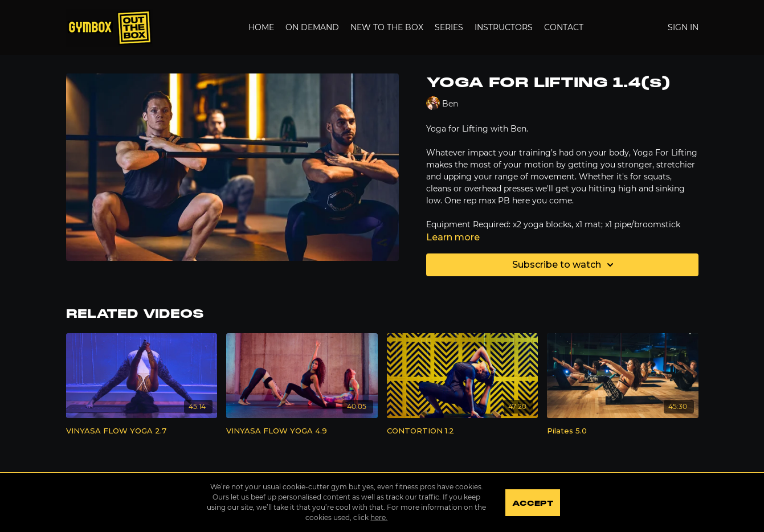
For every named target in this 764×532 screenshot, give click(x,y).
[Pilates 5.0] (623, 431)
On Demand (312, 27)
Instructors (504, 27)
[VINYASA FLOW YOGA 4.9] (302, 431)
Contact (564, 27)
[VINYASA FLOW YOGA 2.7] (142, 431)
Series (449, 27)
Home (261, 27)
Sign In (683, 27)
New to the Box (387, 27)
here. (379, 517)
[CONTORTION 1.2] (463, 431)
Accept (533, 504)
